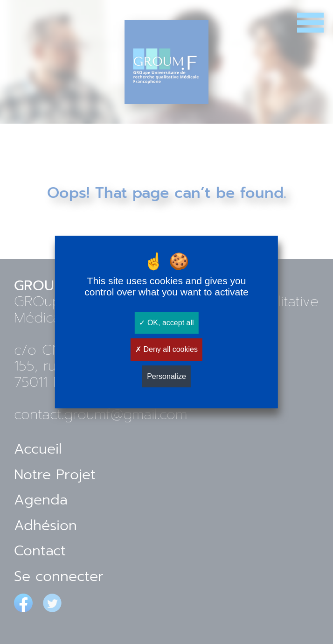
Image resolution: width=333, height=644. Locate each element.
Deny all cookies (166, 350)
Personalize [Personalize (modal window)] (166, 376)
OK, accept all (166, 323)
